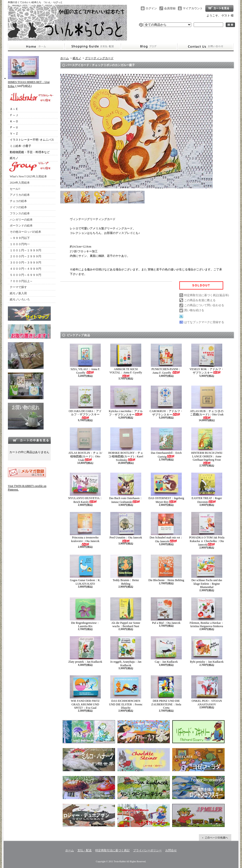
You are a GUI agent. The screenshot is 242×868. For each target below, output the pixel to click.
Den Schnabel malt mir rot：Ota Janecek (166, 527)
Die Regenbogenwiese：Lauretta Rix (85, 613)
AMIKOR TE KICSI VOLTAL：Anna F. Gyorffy (126, 360)
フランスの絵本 (20, 213)
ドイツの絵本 (18, 207)
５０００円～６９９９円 (25, 275)
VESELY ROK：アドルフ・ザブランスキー (207, 359)
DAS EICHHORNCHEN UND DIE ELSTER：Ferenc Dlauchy (126, 692)
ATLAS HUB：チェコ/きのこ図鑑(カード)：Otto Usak (207, 402)
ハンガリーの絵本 (21, 220)
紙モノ (14, 158)
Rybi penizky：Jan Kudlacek (207, 650)
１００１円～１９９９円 (25, 250)
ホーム (36, 47)
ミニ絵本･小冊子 (20, 146)
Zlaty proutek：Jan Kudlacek (85, 650)
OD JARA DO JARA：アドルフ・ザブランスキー (85, 402)
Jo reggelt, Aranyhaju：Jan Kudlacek (126, 651)
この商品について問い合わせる (204, 305)
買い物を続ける (194, 310)
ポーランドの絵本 (21, 226)
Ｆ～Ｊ (14, 115)
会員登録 (170, 8)
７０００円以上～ (21, 281)
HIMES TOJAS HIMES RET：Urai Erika (29, 82)
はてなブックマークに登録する (204, 322)
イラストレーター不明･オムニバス (32, 140)
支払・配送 (85, 850)
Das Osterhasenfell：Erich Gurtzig (166, 443)
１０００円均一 (20, 244)
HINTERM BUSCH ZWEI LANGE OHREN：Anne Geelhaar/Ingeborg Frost (207, 446)
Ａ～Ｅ (14, 109)
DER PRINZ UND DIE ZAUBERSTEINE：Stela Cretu (166, 692)
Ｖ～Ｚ (14, 134)
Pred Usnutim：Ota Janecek (126, 527)
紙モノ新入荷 (18, 293)
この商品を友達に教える (200, 300)
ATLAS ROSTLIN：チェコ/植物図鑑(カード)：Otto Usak (85, 444)
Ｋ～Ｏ (14, 121)
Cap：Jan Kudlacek (166, 650)
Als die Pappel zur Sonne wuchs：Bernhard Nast (126, 613)
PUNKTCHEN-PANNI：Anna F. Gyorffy (166, 359)
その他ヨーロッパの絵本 (25, 232)
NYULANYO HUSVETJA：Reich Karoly (85, 488)
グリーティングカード (99, 58)
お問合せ (206, 47)
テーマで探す (18, 287)
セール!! (15, 189)
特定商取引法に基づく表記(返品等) (207, 295)
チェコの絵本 (18, 201)
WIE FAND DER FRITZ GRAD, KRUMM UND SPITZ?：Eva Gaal (85, 692)
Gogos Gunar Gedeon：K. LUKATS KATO (85, 570)
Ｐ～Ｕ (14, 127)
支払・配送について (93, 47)
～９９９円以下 (20, 238)
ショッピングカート (219, 8)
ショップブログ (149, 47)
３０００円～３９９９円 (25, 263)
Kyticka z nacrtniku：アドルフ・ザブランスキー (126, 401)
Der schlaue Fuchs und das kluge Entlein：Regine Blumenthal (207, 572)
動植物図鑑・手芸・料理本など (30, 152)
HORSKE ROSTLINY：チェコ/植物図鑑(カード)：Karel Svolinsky (126, 444)
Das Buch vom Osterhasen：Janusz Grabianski (126, 488)
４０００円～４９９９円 (25, 269)
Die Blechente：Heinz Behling (166, 568)
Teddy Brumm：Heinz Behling (126, 570)
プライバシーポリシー (147, 850)
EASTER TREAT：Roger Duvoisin (207, 488)
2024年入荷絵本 (20, 183)
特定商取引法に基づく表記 (112, 850)
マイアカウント (193, 8)
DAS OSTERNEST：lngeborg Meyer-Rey (166, 488)
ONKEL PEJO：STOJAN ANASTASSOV (207, 691)
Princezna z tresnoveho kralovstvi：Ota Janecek (85, 529)
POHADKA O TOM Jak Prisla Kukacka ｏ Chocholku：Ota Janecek (207, 529)
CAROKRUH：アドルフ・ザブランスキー (166, 401)
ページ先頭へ (215, 837)
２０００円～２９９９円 (25, 256)
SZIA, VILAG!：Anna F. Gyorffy (85, 359)
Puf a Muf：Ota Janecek (166, 611)
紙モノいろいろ (20, 300)
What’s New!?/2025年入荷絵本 (28, 176)
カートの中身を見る (29, 440)
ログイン (151, 8)
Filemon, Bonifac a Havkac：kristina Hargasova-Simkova (207, 613)
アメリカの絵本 (20, 195)
